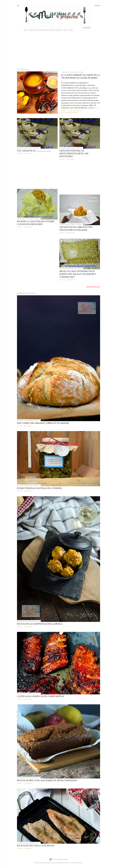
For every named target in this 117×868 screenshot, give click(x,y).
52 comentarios (28, 491)
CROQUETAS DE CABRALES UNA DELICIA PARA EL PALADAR (76, 228)
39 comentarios (28, 227)
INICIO (26, 30)
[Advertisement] (59, 51)
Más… (72, 30)
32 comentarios (28, 153)
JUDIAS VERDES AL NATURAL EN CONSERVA (39, 488)
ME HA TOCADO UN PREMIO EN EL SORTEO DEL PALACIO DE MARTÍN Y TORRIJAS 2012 (78, 274)
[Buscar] (97, 5)
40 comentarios (71, 280)
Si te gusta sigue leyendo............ (71, 113)
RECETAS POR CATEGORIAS (38, 30)
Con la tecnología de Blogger (59, 859)
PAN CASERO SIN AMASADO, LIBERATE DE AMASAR (43, 423)
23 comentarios (28, 699)
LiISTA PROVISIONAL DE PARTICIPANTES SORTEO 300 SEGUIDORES (74, 153)
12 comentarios (28, 627)
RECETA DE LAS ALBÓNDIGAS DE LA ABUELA (40, 624)
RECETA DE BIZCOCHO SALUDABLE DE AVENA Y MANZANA (47, 780)
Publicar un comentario (75, 111)
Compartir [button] (64, 111)
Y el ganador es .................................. (34, 151)
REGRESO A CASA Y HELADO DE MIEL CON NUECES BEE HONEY (36, 223)
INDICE (66, 30)
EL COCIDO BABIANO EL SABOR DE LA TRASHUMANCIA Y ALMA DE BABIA (81, 76)
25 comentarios (70, 159)
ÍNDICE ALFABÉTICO (56, 30)
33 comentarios (71, 233)
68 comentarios (28, 426)
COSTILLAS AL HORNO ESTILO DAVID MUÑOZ (41, 696)
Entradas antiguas (93, 287)
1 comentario (27, 848)
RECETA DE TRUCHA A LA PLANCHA (36, 846)
